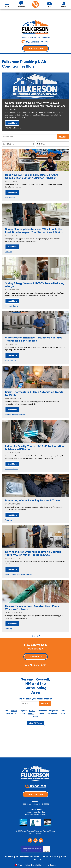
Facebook (30, 837)
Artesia (14, 709)
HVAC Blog (9, 131)
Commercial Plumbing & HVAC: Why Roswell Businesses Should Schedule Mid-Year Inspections (35, 108)
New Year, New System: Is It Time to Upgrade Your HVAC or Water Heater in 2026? (33, 552)
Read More (12, 126)
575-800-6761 (35, 4)
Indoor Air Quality (11, 307)
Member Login (44, 37)
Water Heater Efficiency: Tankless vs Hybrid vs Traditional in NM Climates (34, 340)
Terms (48, 848)
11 (38, 634)
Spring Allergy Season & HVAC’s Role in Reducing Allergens (35, 287)
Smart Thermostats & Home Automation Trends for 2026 (34, 394)
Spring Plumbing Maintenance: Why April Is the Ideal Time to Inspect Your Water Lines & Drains (34, 233)
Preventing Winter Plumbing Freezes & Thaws (33, 500)
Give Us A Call (36, 48)
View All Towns (36, 721)
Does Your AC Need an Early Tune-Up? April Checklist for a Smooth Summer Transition (32, 179)
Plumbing (18, 131)
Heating (8, 415)
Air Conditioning (11, 200)
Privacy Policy (30, 846)
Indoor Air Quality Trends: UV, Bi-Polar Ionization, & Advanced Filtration (35, 448)
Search (63, 140)
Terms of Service (37, 846)
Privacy (45, 848)
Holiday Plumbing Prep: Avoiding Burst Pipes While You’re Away (32, 606)
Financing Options (29, 37)
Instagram (35, 837)
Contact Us (36, 654)
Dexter (32, 709)
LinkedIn (41, 837)
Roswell (31, 712)
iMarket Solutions (24, 861)
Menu (7, 6)
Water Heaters (10, 361)
